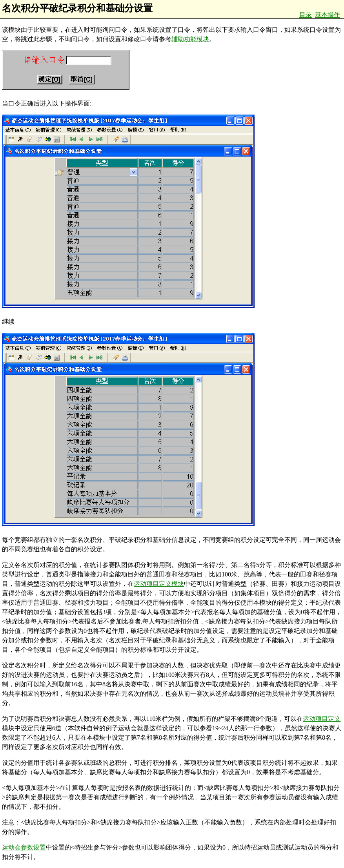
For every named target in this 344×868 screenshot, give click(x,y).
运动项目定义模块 (159, 584)
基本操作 (328, 15)
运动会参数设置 (24, 847)
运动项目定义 (322, 719)
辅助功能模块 (190, 39)
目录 (306, 15)
